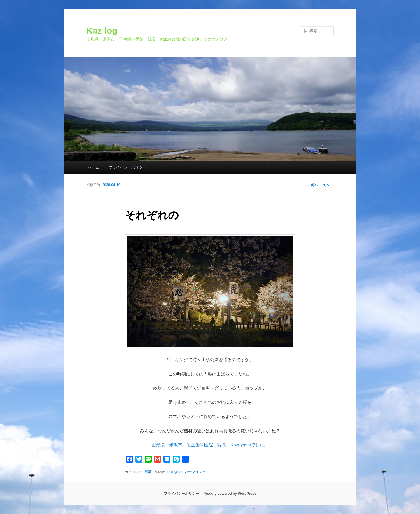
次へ (328, 185)
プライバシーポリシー (127, 167)
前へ (312, 185)
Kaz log (102, 30)
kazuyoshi (175, 472)
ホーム (93, 167)
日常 (148, 472)
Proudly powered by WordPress (230, 494)
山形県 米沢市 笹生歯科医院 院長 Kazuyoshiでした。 (210, 445)
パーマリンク (195, 472)
